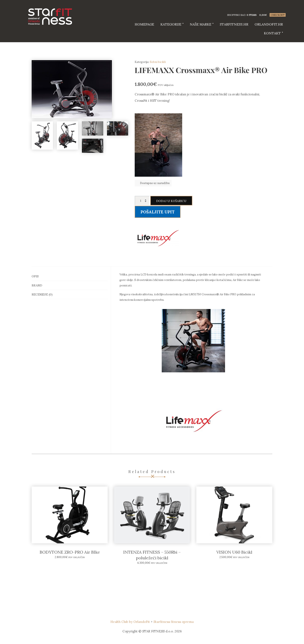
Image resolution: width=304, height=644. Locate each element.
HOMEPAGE (144, 24)
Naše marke (201, 24)
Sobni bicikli (158, 62)
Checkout (278, 15)
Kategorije (171, 24)
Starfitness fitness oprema (174, 622)
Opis (35, 276)
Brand (37, 285)
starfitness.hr (234, 24)
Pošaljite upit (158, 212)
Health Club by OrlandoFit (130, 622)
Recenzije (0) (42, 294)
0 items (252, 15)
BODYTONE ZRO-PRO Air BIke (70, 552)
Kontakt (272, 33)
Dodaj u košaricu (171, 201)
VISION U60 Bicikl (234, 552)
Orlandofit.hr (269, 24)
